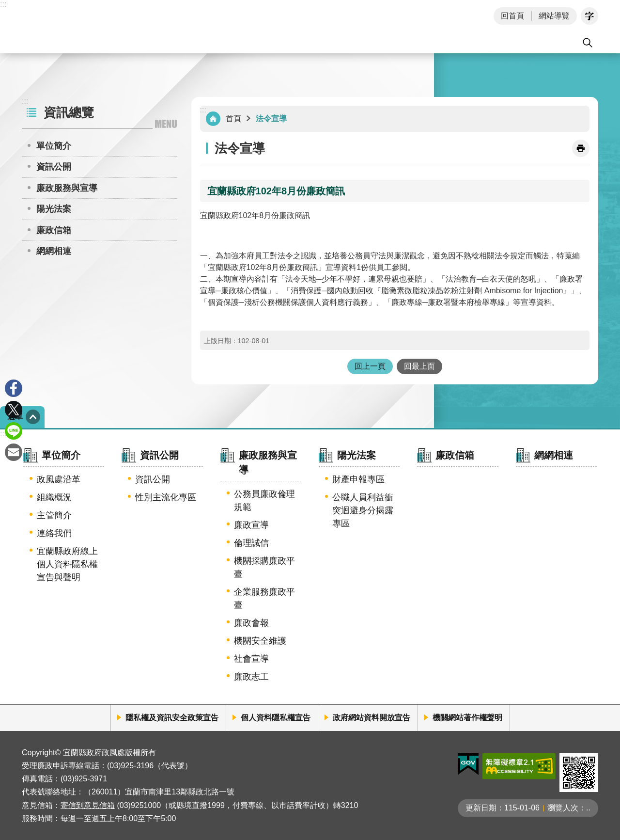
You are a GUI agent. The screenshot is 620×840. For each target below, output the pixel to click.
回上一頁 (370, 366)
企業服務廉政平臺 (264, 598)
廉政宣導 (251, 525)
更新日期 (481, 808)
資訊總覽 (69, 112)
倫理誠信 (251, 543)
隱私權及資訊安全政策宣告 (172, 718)
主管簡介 (54, 515)
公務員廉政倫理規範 (264, 500)
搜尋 (588, 43)
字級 (589, 16)
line (14, 431)
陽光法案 (54, 209)
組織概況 (54, 497)
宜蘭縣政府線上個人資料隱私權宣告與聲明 (67, 564)
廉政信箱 (54, 230)
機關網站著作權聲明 (467, 718)
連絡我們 (54, 533)
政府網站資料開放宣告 (372, 718)
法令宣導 (271, 119)
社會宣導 (251, 659)
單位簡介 (54, 146)
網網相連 (54, 251)
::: (3, 4)
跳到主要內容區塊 (5, 5)
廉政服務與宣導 (67, 188)
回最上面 (419, 366)
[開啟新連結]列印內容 (581, 148)
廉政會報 (251, 623)
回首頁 (512, 16)
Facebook (14, 388)
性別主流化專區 (166, 497)
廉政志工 (251, 677)
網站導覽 (554, 16)
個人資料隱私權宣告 (276, 718)
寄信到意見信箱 (88, 805)
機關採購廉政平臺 (264, 567)
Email (14, 452)
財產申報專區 (358, 479)
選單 (15, 417)
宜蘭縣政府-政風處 (101, 27)
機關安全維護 (260, 641)
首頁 (233, 119)
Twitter (14, 410)
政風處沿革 (59, 479)
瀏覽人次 (563, 808)
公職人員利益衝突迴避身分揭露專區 (363, 510)
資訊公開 (54, 167)
